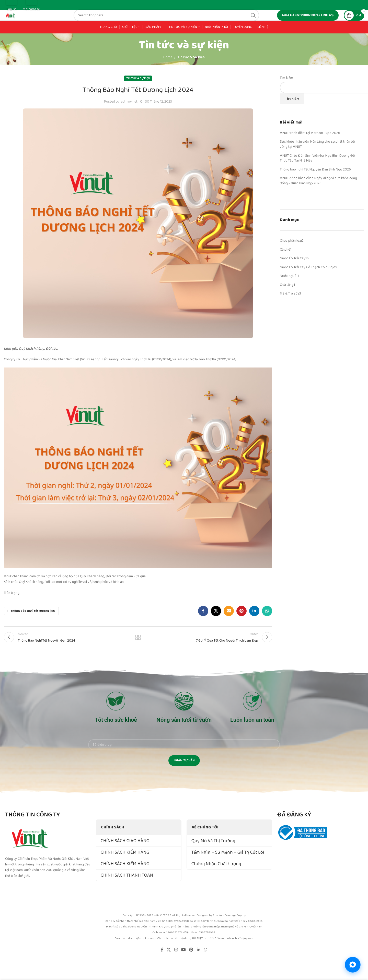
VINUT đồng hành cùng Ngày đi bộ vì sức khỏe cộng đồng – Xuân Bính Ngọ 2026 (318, 198)
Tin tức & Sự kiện (191, 74)
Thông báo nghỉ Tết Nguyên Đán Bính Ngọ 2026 (315, 186)
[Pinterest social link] (241, 628)
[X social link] (216, 628)
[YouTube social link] (183, 971)
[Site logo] (26, 24)
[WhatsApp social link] (267, 628)
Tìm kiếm (286, 95)
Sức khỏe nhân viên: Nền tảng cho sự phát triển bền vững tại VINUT (318, 161)
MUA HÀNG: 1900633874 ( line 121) (308, 24)
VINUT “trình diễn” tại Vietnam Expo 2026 (310, 150)
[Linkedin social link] (254, 628)
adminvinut (129, 119)
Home (168, 74)
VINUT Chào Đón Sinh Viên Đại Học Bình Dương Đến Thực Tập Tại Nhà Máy (318, 175)
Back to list (138, 656)
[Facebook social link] (203, 628)
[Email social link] (229, 628)
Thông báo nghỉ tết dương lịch (33, 628)
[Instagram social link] (176, 971)
